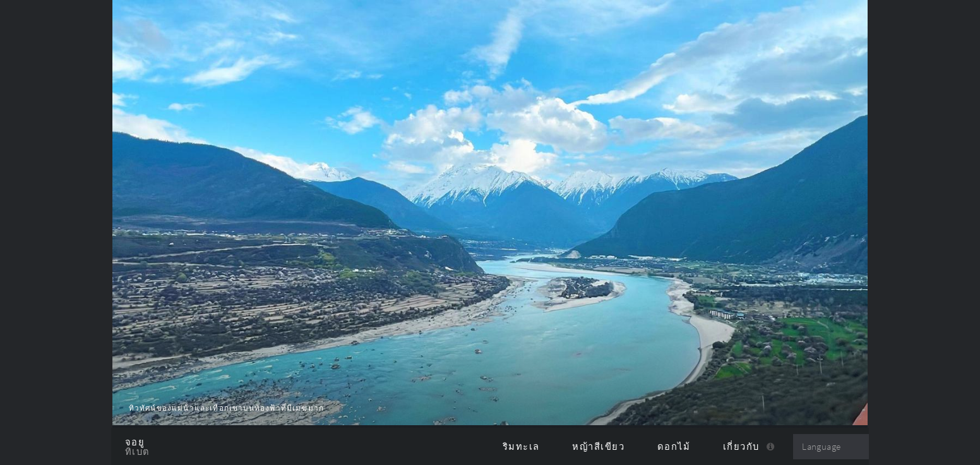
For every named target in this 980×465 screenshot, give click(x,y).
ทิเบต (138, 452)
